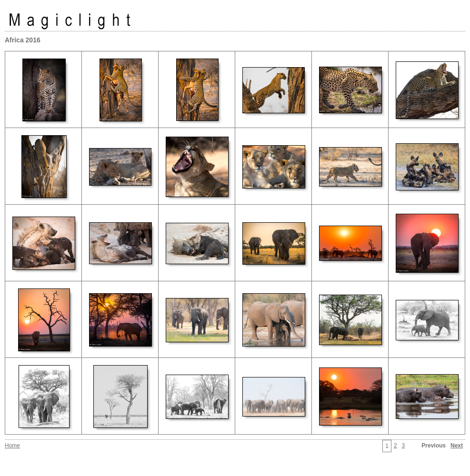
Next (457, 446)
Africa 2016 (23, 40)
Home (12, 446)
